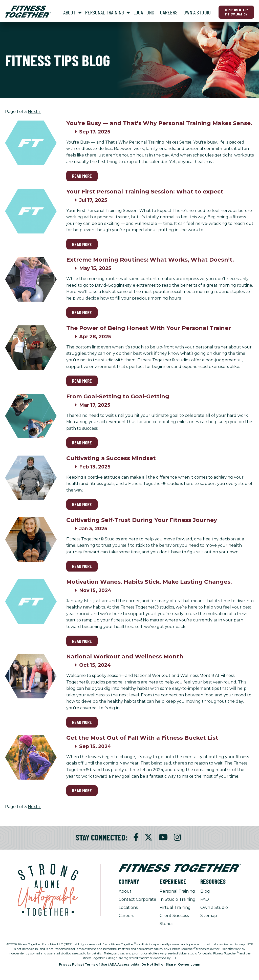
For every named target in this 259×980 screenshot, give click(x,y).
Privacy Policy (71, 964)
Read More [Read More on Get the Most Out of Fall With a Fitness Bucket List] (82, 790)
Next (34, 112)
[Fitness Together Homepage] (28, 12)
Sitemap (209, 916)
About (125, 891)
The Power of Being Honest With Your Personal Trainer (149, 328)
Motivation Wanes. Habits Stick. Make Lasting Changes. (149, 582)
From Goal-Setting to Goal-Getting (118, 396)
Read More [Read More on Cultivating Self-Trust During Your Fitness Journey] (82, 566)
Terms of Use (96, 964)
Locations (128, 907)
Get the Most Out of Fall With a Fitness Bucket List (142, 738)
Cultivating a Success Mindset (111, 458)
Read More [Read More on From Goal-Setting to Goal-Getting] (82, 443)
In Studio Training (178, 899)
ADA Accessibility (124, 964)
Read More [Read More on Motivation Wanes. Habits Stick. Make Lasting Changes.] (82, 641)
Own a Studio (214, 907)
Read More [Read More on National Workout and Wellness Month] (82, 722)
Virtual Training (175, 907)
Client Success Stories (174, 920)
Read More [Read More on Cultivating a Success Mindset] (82, 504)
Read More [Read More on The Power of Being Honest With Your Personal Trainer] (82, 381)
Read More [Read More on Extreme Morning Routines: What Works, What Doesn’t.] (82, 312)
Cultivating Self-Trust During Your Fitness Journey (142, 520)
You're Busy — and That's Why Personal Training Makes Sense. (159, 123)
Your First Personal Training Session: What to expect (145, 192)
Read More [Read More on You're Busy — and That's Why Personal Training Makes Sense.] (82, 176)
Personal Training (177, 891)
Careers (126, 916)
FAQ (205, 899)
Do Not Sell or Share (159, 964)
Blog (205, 891)
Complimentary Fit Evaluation (236, 12)
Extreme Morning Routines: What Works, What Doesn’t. (150, 260)
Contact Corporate (137, 899)
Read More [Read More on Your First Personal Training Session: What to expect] (82, 244)
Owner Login (189, 964)
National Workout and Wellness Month (125, 656)
